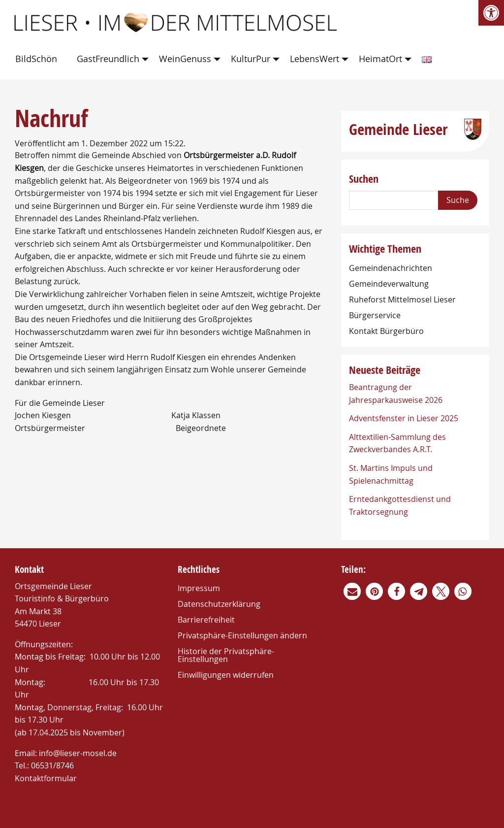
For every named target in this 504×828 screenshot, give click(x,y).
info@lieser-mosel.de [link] (78, 753)
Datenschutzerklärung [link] (219, 604)
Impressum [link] (199, 588)
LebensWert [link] (315, 59)
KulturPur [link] (251, 59)
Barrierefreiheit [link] (206, 620)
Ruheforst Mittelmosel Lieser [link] (402, 299)
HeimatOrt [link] (380, 59)
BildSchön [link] (36, 59)
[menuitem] (38, 59)
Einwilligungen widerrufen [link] (226, 675)
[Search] (394, 200)
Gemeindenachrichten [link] (391, 268)
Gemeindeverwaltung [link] (389, 284)
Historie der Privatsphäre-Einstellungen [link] (226, 655)
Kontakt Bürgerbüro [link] (386, 331)
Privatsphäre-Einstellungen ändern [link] (242, 635)
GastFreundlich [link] (108, 59)
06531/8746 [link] (52, 765)
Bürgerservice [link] (375, 315)
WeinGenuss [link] (185, 59)
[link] (491, 13)
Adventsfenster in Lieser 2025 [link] (404, 418)
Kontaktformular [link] (46, 778)
